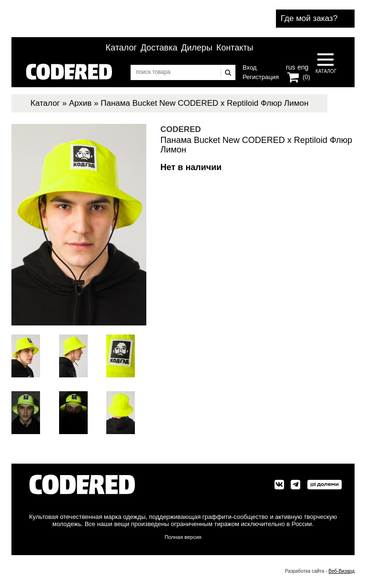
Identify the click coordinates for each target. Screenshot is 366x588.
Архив (81, 103)
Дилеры (197, 48)
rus (290, 66)
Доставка (159, 48)
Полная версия (183, 537)
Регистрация (261, 77)
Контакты (235, 48)
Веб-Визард (341, 571)
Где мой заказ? (309, 18)
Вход (249, 67)
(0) (306, 77)
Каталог (121, 48)
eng (302, 66)
